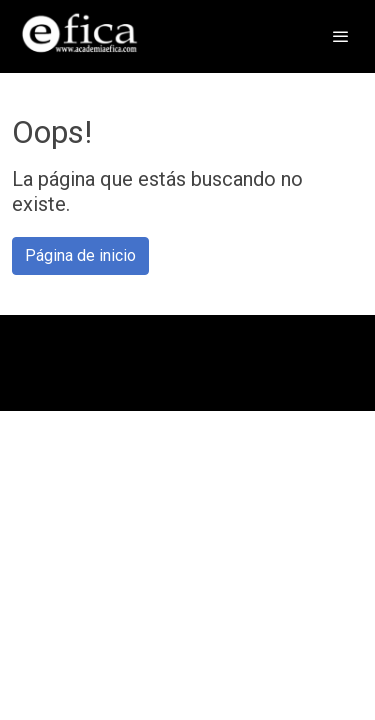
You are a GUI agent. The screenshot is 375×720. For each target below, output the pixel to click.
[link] (80, 36)
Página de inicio (80, 255)
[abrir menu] (341, 36)
